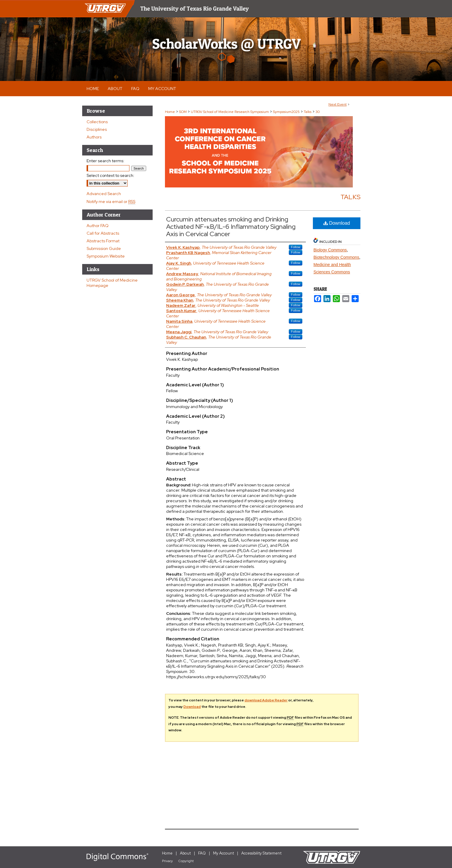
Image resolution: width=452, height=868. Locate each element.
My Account (224, 853)
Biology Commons (330, 250)
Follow (296, 247)
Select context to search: (111, 175)
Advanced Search (104, 194)
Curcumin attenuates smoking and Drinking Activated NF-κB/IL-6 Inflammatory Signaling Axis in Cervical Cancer (231, 227)
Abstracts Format (103, 241)
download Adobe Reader (266, 700)
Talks (308, 112)
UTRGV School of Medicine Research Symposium (230, 112)
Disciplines (97, 129)
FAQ (202, 853)
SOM (183, 112)
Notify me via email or (111, 202)
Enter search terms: (106, 161)
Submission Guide (104, 248)
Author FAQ (98, 226)
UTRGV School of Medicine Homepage (112, 283)
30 (318, 112)
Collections (97, 122)
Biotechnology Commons (336, 257)
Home (170, 112)
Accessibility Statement (261, 853)
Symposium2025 (287, 112)
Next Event (338, 104)
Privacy (167, 861)
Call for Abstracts (103, 233)
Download (337, 223)
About (185, 853)
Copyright (186, 861)
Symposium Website (106, 256)
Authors (94, 137)
